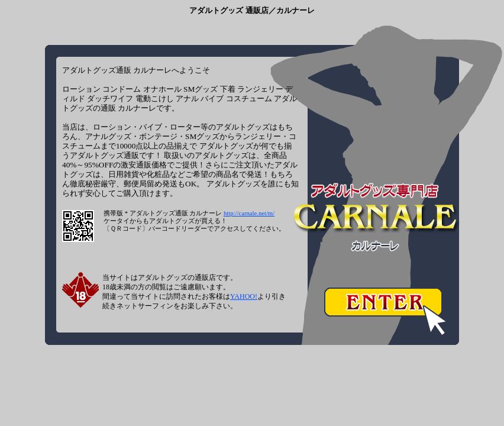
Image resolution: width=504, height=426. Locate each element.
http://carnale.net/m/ (249, 213)
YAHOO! (244, 296)
